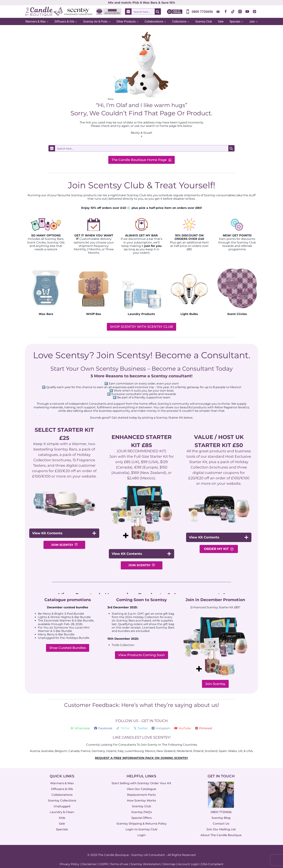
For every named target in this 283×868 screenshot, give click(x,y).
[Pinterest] (254, 12)
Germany (98, 745)
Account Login (188, 858)
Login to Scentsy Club (141, 823)
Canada (74, 745)
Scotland (211, 745)
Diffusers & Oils (62, 783)
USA (250, 745)
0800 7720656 (221, 806)
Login (141, 829)
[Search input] (144, 12)
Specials (62, 823)
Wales (232, 745)
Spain (223, 745)
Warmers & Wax (62, 777)
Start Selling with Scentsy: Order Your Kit (141, 777)
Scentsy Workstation (146, 858)
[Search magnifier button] (158, 12)
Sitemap (169, 858)
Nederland (184, 745)
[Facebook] (226, 12)
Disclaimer (89, 858)
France (86, 745)
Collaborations (62, 789)
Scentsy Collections (62, 794)
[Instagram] (240, 12)
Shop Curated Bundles (68, 642)
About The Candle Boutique (221, 829)
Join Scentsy (215, 678)
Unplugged (62, 800)
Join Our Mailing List (221, 823)
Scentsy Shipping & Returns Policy (141, 817)
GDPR (103, 858)
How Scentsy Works (141, 794)
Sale (221, 22)
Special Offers (141, 812)
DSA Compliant (212, 858)
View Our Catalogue (141, 783)
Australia (47, 745)
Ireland (111, 745)
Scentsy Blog (221, 812)
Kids (62, 812)
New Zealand (166, 745)
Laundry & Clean (62, 806)
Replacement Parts (141, 789)
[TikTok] (233, 12)
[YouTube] (247, 12)
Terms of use (119, 858)
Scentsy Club (204, 22)
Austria (35, 745)
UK (240, 745)
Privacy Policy (69, 858)
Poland (198, 745)
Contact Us (221, 817)
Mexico (150, 745)
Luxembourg (134, 745)
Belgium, (61, 745)
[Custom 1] (218, 12)
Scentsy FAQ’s (141, 806)
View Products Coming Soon (141, 649)
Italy (120, 745)
